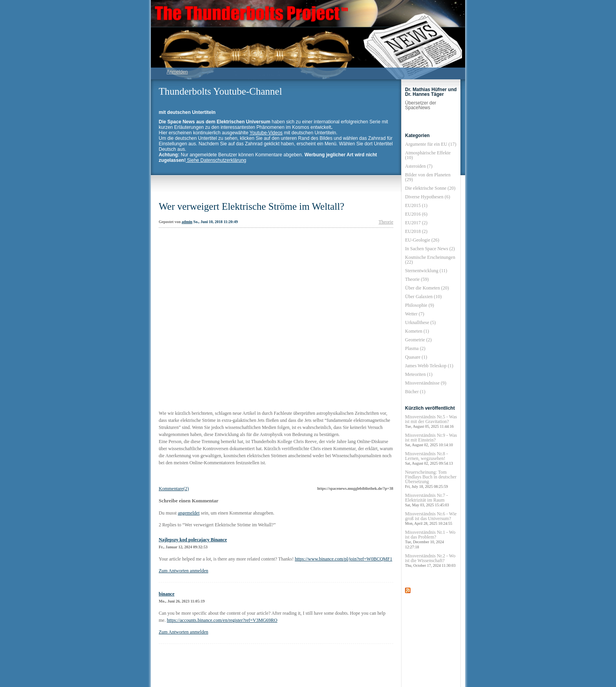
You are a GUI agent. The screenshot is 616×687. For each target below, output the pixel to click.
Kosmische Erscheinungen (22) (430, 260)
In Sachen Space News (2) (430, 249)
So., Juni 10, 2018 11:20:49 (215, 222)
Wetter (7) (415, 314)
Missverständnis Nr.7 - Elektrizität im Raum (427, 500)
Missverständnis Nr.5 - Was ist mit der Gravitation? (431, 421)
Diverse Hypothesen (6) (428, 197)
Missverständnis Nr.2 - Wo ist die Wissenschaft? (430, 560)
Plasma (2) (415, 348)
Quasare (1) (416, 357)
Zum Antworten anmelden (183, 571)
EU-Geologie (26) (422, 240)
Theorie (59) (417, 279)
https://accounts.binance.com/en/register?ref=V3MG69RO (222, 620)
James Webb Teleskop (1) (429, 366)
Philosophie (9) (420, 305)
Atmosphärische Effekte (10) (428, 155)
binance (167, 594)
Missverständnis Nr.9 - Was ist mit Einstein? (431, 440)
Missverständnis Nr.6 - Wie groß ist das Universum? (431, 518)
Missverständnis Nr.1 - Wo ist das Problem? (430, 539)
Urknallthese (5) (420, 322)
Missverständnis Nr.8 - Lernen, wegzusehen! (429, 458)
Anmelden (177, 72)
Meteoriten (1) (419, 374)
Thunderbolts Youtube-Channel (220, 91)
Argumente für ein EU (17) (431, 144)
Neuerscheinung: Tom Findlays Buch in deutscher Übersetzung (431, 479)
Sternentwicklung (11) (426, 271)
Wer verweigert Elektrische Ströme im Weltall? (251, 206)
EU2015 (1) (416, 205)
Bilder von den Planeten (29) (428, 177)
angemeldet (189, 513)
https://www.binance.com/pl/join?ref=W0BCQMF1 (343, 559)
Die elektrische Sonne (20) (430, 188)
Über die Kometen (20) (427, 288)
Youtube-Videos (266, 133)
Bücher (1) (415, 392)
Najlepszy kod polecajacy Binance (193, 540)
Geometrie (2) (418, 340)
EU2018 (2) (416, 231)
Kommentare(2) (174, 489)
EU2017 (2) (416, 223)
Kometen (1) (417, 331)
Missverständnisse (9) (426, 383)
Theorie (386, 222)
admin (187, 222)
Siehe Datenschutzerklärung (216, 160)
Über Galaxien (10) (423, 297)
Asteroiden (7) (419, 166)
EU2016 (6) (416, 214)
